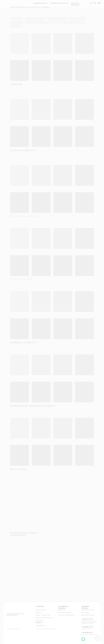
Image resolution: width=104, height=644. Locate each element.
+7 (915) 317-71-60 (87, 619)
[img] (11, 3)
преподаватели (41, 625)
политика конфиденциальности (46, 629)
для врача (61, 610)
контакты (39, 612)
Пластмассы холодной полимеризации (35, 19)
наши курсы (85, 612)
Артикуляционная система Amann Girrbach (74, 23)
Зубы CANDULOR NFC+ (17, 19)
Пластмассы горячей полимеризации (57, 19)
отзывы (38, 623)
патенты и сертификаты (40, 621)
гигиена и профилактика (66, 615)
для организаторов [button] (88, 615)
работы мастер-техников (44, 618)
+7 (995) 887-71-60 (87, 627)
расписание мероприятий (75, 4)
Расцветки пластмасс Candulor (76, 19)
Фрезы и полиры (56, 23)
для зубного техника (65, 612)
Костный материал (16, 26)
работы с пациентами (43, 615)
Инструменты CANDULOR (18, 23)
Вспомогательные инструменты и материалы (38, 23)
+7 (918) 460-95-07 (87, 633)
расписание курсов (88, 610)
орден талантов (41, 610)
